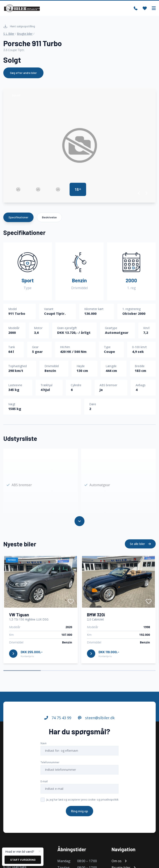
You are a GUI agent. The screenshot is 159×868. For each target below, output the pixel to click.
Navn (44, 745)
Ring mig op (79, 813)
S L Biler (9, 34)
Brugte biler (25, 34)
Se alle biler (140, 545)
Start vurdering (23, 860)
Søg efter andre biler (23, 73)
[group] (79, 145)
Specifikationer (18, 217)
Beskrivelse (49, 217)
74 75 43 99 (58, 719)
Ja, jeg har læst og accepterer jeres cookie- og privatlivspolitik (82, 801)
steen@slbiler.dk (96, 719)
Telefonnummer (50, 764)
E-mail (44, 783)
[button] (139, 193)
